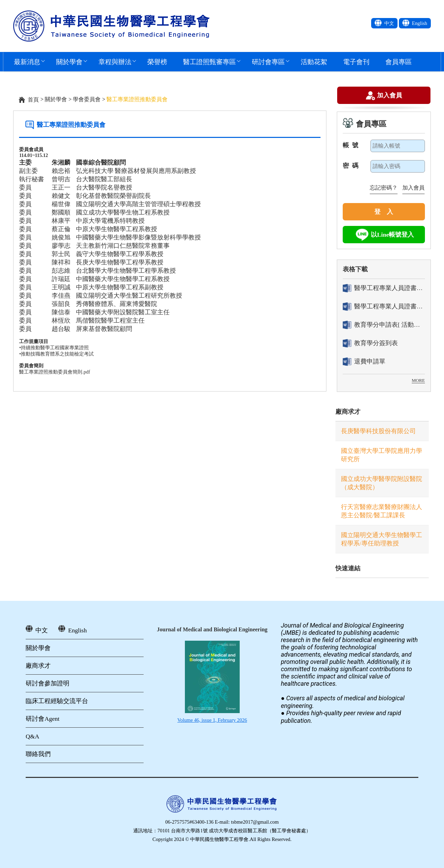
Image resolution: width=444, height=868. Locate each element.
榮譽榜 (157, 62)
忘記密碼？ (384, 188)
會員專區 (399, 62)
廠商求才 (348, 412)
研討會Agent (42, 719)
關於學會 (69, 62)
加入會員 (390, 96)
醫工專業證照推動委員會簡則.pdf (54, 372)
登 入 (384, 212)
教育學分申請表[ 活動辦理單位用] (384, 325)
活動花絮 (314, 62)
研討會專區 (268, 62)
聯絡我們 (38, 754)
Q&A (32, 736)
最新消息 (27, 62)
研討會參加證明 (48, 683)
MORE (418, 380)
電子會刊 (356, 62)
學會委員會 (87, 99)
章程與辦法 (115, 62)
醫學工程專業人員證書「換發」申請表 (384, 306)
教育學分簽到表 (370, 343)
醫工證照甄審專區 (210, 62)
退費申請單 (364, 362)
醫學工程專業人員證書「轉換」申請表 (384, 288)
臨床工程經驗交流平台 (57, 701)
